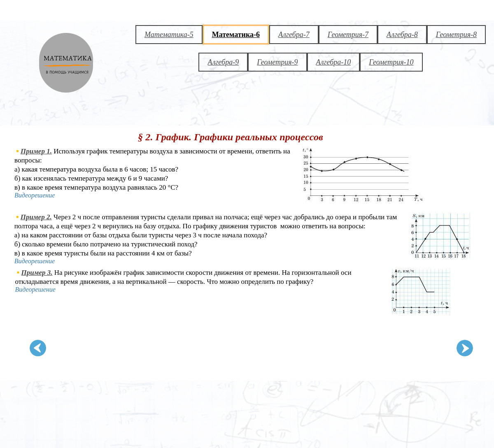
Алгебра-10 (334, 62)
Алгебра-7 (294, 35)
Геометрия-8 (456, 35)
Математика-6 (236, 35)
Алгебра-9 (223, 62)
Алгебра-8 (402, 35)
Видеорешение (35, 195)
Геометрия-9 (277, 62)
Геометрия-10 (391, 62)
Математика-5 (169, 35)
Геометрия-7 (348, 35)
